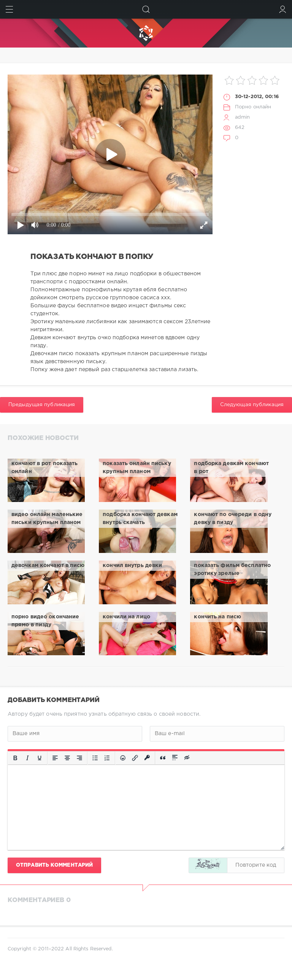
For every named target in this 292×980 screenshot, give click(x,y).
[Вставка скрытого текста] (187, 758)
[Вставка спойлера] (175, 758)
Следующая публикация (252, 405)
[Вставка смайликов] (123, 758)
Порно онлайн (253, 107)
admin (243, 117)
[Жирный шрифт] (15, 758)
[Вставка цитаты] (163, 758)
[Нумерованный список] (107, 758)
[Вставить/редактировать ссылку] (135, 758)
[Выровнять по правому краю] (79, 758)
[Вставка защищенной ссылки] (147, 758)
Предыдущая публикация (42, 405)
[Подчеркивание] (40, 758)
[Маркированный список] (95, 758)
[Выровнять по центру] (67, 758)
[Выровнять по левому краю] (55, 758)
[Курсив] (27, 758)
